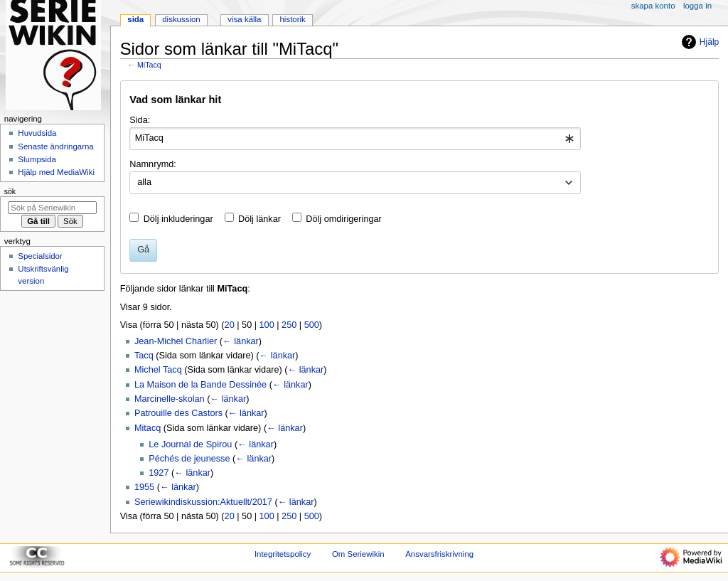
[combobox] (355, 139)
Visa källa (244, 19)
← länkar (241, 341)
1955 (144, 487)
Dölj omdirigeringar (343, 219)
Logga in (697, 6)
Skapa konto (653, 6)
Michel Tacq (158, 370)
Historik (293, 19)
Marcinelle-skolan (170, 399)
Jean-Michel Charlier (176, 341)
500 (312, 325)
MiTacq (149, 65)
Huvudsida (37, 133)
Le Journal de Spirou (190, 444)
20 (230, 325)
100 (267, 325)
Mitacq (148, 428)
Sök (10, 191)
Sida (135, 19)
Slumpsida (37, 159)
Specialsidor (40, 256)
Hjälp (698, 42)
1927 (159, 473)
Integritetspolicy (283, 554)
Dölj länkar (259, 219)
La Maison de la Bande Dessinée (200, 385)
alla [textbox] (144, 182)
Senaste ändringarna (55, 146)
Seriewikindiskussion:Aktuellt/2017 (203, 502)
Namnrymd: (153, 164)
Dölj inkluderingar (178, 219)
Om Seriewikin (358, 554)
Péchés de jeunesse (189, 459)
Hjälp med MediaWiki (56, 172)
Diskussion (181, 19)
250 (289, 325)
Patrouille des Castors (178, 413)
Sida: (140, 120)
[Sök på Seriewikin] (52, 208)
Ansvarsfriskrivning (439, 554)
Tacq (144, 356)
